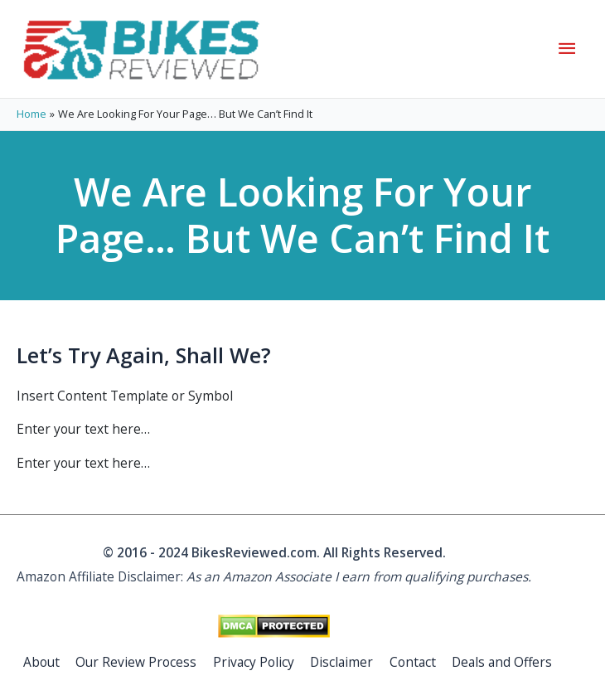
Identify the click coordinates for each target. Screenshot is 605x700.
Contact (413, 662)
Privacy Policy (254, 662)
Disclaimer (341, 662)
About (41, 662)
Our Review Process (136, 662)
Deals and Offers (502, 662)
